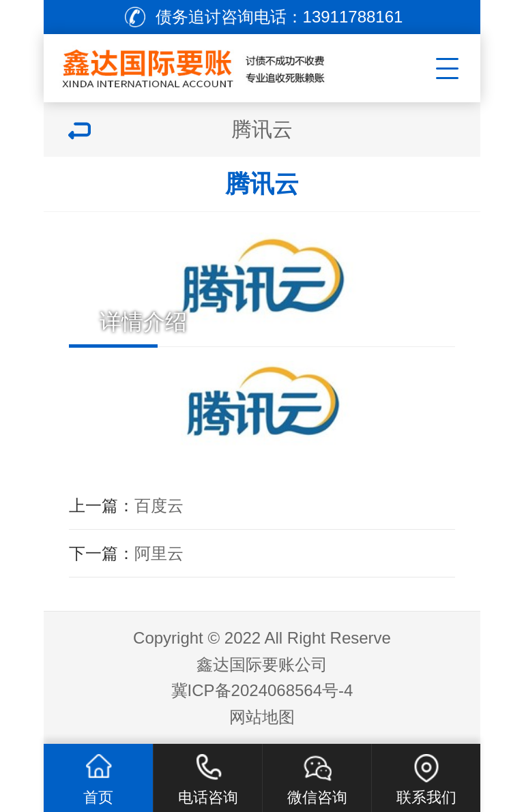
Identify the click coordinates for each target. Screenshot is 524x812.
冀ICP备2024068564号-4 (262, 690)
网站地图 (262, 717)
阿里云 (159, 553)
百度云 (159, 506)
